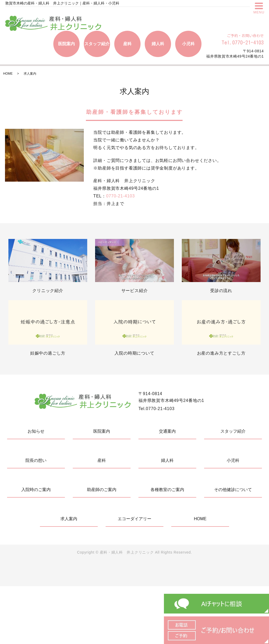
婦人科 (158, 44)
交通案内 (167, 431)
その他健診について (233, 490)
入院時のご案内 (36, 490)
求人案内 (69, 519)
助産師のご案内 (102, 490)
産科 (127, 44)
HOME (8, 74)
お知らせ (36, 431)
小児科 (188, 44)
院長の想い (36, 460)
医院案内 (66, 44)
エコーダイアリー (134, 519)
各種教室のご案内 (167, 490)
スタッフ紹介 (97, 44)
